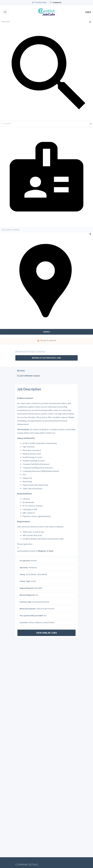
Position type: (26, 602)
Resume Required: (27, 595)
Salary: (23, 574)
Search (46, 332)
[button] (21, 371)
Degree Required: (27, 588)
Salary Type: (25, 581)
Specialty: (24, 567)
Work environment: (28, 609)
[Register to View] (46, 551)
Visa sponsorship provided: (31, 616)
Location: (24, 622)
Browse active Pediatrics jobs (46, 358)
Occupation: (25, 561)
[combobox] (46, 124)
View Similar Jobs (47, 633)
